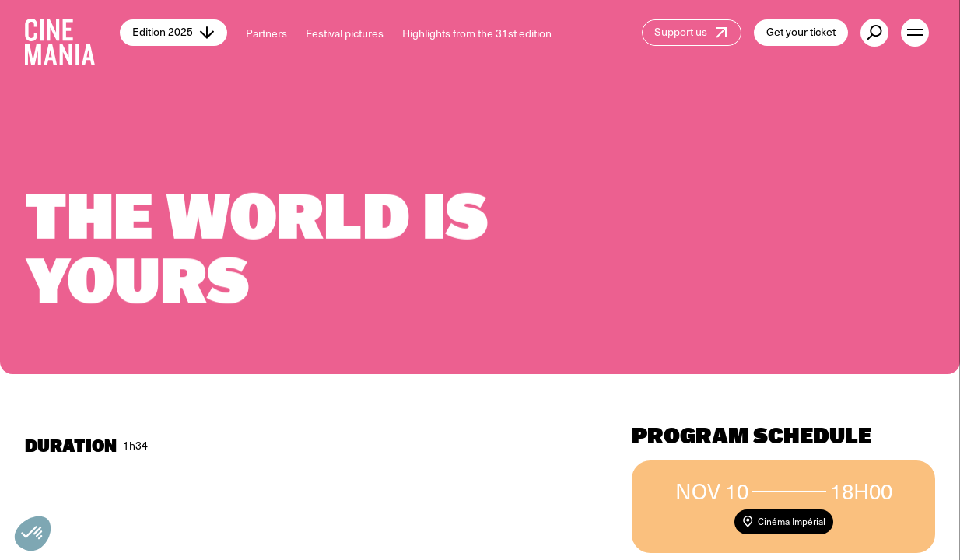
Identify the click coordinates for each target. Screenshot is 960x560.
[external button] (874, 33)
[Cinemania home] (72, 33)
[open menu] (915, 33)
